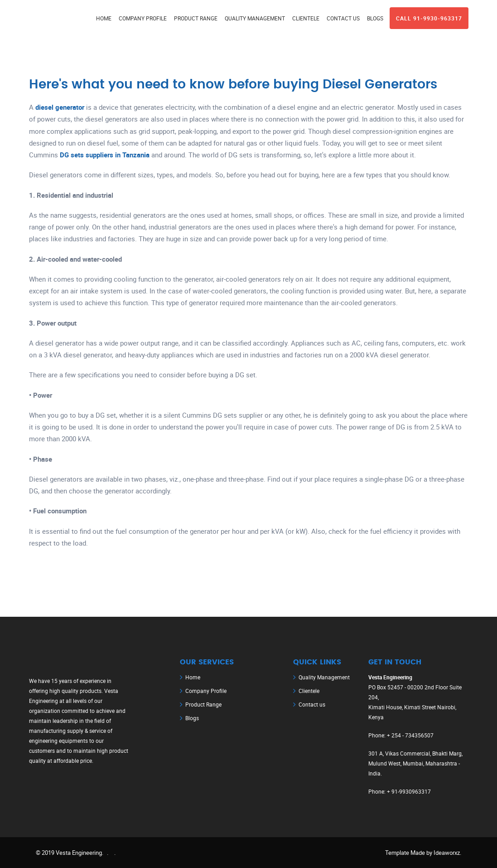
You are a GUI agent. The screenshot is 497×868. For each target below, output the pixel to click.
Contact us (312, 704)
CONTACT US (343, 18)
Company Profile (143, 18)
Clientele (309, 691)
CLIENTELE (306, 18)
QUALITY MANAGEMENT (255, 18)
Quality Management (324, 677)
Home (104, 18)
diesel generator (60, 107)
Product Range (203, 704)
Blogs (192, 718)
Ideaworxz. (447, 853)
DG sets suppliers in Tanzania (105, 155)
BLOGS (375, 18)
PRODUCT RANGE (196, 18)
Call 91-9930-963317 (429, 18)
